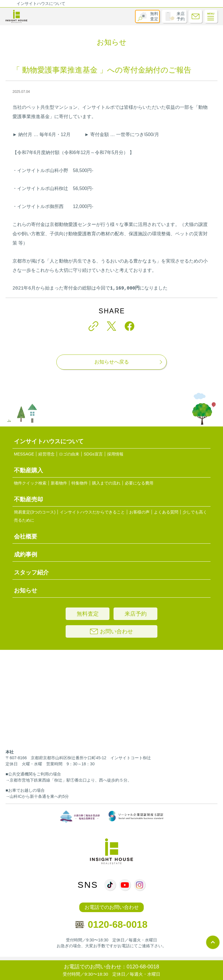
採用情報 (115, 454)
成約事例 (26, 554)
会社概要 (26, 536)
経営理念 (46, 454)
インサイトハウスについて (41, 3)
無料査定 (154, 16)
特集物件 (80, 483)
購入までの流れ (106, 483)
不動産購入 (28, 470)
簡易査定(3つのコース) (35, 512)
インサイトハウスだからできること (92, 512)
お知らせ (26, 590)
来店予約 (181, 16)
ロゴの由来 (69, 454)
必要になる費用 (139, 483)
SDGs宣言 (93, 454)
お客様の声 (139, 512)
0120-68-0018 (111, 924)
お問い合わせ (111, 631)
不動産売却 (28, 499)
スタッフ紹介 (31, 572)
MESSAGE (24, 454)
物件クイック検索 (30, 483)
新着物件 (59, 483)
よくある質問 (166, 512)
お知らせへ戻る (112, 362)
